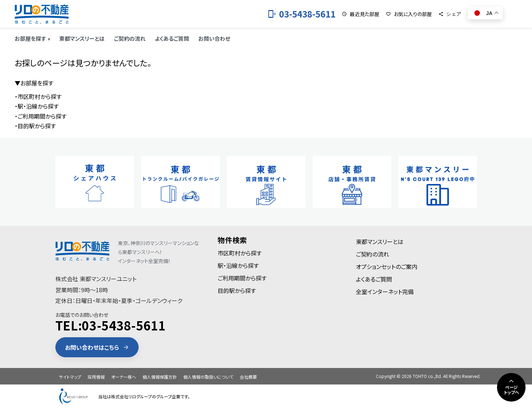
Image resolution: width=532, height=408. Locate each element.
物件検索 (232, 240)
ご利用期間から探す (242, 278)
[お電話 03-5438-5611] (302, 14)
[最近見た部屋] (361, 14)
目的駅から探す (237, 290)
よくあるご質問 (172, 38)
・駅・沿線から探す (37, 106)
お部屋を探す (30, 38)
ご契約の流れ (130, 38)
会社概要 (248, 377)
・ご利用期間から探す (41, 116)
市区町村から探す (240, 253)
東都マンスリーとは (82, 38)
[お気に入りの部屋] (409, 14)
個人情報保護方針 (160, 377)
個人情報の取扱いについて (208, 377)
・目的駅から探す (35, 126)
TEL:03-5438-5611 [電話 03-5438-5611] (111, 325)
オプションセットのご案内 (387, 267)
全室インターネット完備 (385, 292)
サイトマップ (70, 377)
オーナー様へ (124, 377)
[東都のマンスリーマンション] (42, 14)
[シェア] (450, 14)
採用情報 (96, 377)
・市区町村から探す (38, 96)
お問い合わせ (214, 38)
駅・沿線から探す (238, 265)
